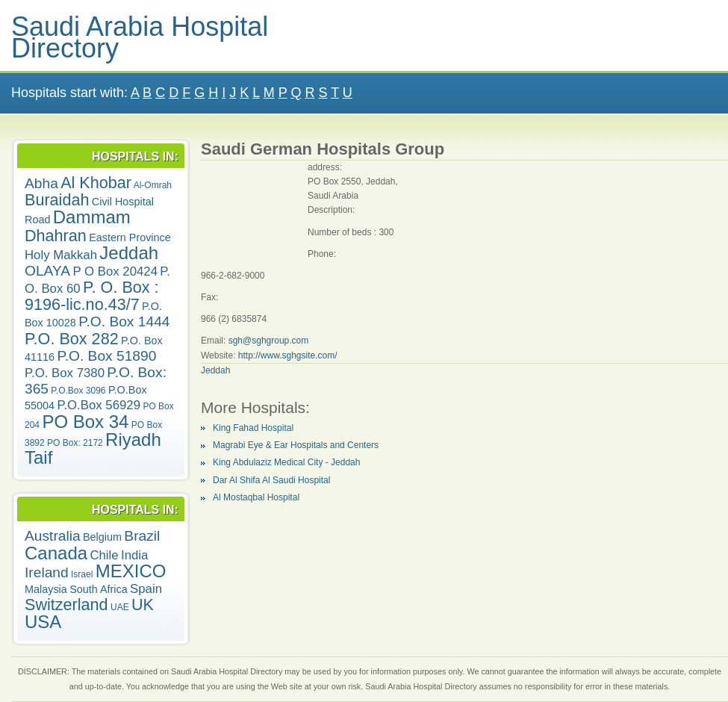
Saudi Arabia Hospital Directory (140, 37)
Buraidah (57, 200)
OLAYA (47, 271)
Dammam (92, 217)
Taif (38, 457)
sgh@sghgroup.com (269, 341)
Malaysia (46, 589)
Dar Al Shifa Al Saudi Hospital (271, 480)
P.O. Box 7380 (65, 373)
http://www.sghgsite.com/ (288, 355)
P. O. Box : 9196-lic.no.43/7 (92, 296)
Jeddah (129, 253)
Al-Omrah (153, 185)
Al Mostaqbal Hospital (256, 497)
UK (143, 605)
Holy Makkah (61, 255)
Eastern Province (130, 237)
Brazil (142, 536)
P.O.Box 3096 (78, 391)
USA (43, 622)
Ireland (47, 572)
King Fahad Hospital (253, 428)
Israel (82, 574)
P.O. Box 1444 (124, 322)
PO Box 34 (85, 422)
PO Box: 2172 (75, 443)
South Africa (99, 589)
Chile (104, 555)
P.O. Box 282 (72, 339)
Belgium (102, 537)
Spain (146, 589)
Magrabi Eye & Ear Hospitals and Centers (296, 445)
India (134, 555)
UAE (120, 607)
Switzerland (66, 605)
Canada (56, 553)
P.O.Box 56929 (99, 405)
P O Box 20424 (115, 271)
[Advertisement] (254, 207)
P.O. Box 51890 (106, 356)
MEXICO (131, 571)
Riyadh (133, 439)
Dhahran (56, 236)
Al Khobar (96, 183)
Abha (41, 183)
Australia (53, 536)
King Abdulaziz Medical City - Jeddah (286, 462)
